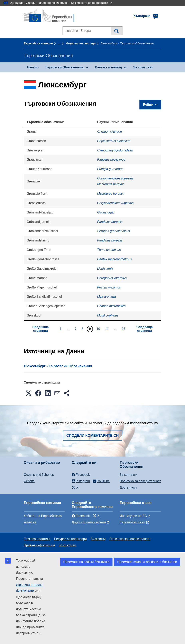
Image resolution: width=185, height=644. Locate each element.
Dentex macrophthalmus (114, 259)
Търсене (116, 31)
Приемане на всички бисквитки (86, 562)
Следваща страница (145, 329)
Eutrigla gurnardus (110, 169)
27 (124, 329)
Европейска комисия (38, 43)
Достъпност (128, 487)
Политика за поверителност (140, 481)
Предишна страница (41, 329)
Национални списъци (81, 43)
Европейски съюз (133, 522)
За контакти (128, 475)
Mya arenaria (106, 297)
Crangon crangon (109, 132)
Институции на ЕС (133, 516)
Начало (33, 67)
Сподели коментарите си (92, 436)
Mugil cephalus (108, 315)
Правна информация (39, 545)
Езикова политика (37, 539)
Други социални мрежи (89, 522)
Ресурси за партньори (70, 539)
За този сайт (143, 67)
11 (107, 329)
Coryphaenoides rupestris (115, 178)
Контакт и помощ (108, 67)
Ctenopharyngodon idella (115, 150)
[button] (29, 393)
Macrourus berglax (110, 184)
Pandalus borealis (110, 222)
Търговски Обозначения (64, 67)
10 (99, 329)
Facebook (81, 516)
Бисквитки (98, 539)
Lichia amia (105, 269)
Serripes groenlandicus (113, 231)
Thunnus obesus (109, 250)
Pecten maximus (109, 287)
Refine (148, 105)
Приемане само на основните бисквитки (147, 562)
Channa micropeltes (111, 306)
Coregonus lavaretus (112, 278)
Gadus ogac (106, 212)
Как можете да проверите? (92, 3)
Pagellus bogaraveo (111, 160)
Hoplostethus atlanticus (114, 141)
